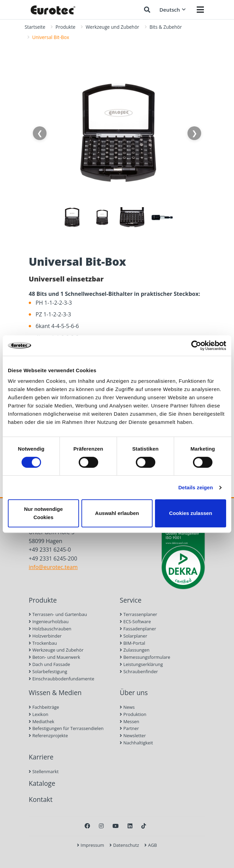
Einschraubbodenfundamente (61, 679)
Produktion (133, 714)
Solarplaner (133, 636)
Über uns (134, 693)
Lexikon (38, 714)
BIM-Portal (132, 643)
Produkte (65, 27)
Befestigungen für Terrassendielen (66, 728)
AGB (151, 845)
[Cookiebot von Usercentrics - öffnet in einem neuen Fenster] (196, 345)
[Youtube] (116, 826)
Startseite (35, 27)
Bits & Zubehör (166, 27)
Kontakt (41, 799)
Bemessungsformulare (145, 657)
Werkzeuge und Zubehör (112, 27)
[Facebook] (87, 826)
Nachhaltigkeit (136, 743)
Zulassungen (135, 650)
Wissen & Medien (55, 693)
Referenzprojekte (48, 735)
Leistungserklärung (141, 664)
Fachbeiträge (44, 707)
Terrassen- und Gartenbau (58, 614)
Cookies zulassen (191, 513)
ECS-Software (135, 621)
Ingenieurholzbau (49, 621)
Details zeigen (196, 487)
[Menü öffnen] (200, 10)
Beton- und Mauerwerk (54, 657)
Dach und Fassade (49, 664)
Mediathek (42, 721)
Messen (129, 721)
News (127, 707)
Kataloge (42, 783)
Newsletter (133, 735)
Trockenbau (43, 643)
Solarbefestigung (48, 671)
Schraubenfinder (139, 671)
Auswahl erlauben (117, 513)
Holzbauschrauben (50, 629)
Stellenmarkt (44, 771)
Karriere (41, 757)
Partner (129, 728)
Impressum (90, 845)
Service (131, 600)
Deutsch (173, 10)
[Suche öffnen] (147, 10)
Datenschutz (124, 845)
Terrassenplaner (138, 614)
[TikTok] (144, 826)
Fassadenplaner (138, 629)
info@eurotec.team (53, 567)
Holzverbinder (45, 636)
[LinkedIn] (130, 826)
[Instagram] (101, 826)
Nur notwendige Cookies (43, 513)
